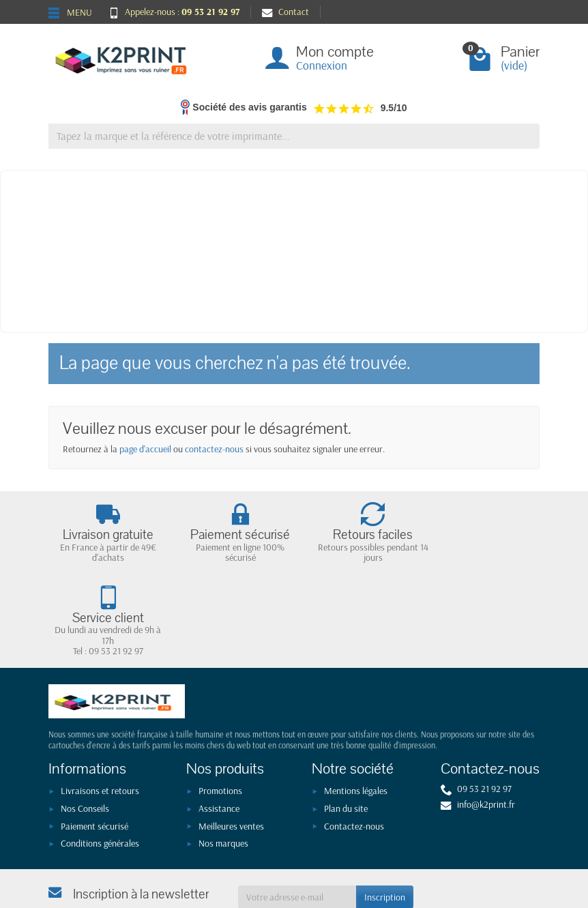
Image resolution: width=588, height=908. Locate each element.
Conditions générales (100, 761)
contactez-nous (214, 449)
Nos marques (223, 761)
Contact (285, 12)
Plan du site (346, 726)
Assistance (219, 726)
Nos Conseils (85, 726)
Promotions (220, 708)
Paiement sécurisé (94, 744)
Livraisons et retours (100, 708)
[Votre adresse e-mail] (297, 815)
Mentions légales (356, 708)
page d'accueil (145, 449)
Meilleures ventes (231, 744)
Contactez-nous (354, 744)
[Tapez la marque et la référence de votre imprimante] (294, 136)
